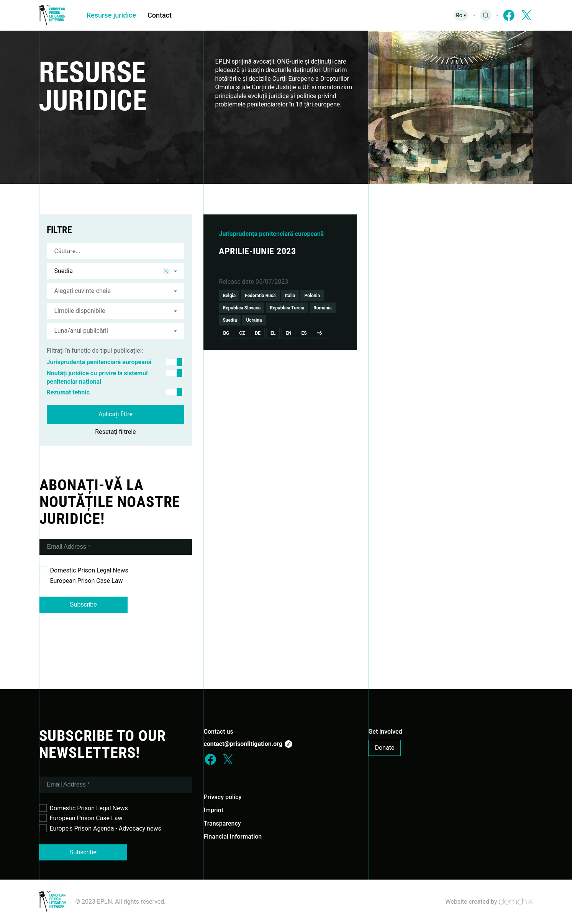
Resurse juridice (112, 15)
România (323, 308)
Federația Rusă (260, 296)
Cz (242, 333)
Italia (290, 296)
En (288, 333)
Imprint (213, 810)
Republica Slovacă (242, 308)
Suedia (230, 320)
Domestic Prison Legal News (84, 570)
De (258, 333)
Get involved (385, 732)
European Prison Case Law (81, 581)
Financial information (233, 837)
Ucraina (254, 320)
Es (304, 333)
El (273, 333)
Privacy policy (222, 797)
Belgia (229, 296)
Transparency (222, 823)
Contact (160, 15)
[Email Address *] (116, 547)
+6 (319, 333)
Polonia (312, 296)
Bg (226, 333)
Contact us (218, 732)
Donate (384, 748)
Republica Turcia (287, 308)
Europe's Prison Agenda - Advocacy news (100, 828)
